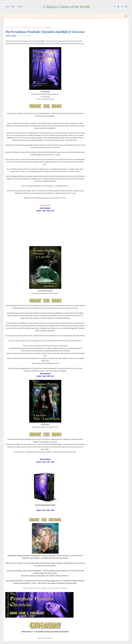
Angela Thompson (11, 36)
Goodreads (64, 588)
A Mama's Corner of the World (66, 7)
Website (26, 588)
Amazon (57, 588)
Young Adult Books (15, 27)
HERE (34, 632)
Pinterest (51, 588)
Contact (20, 7)
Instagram (44, 588)
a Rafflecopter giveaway (45, 638)
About (13, 7)
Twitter (38, 588)
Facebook (32, 588)
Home (7, 7)
